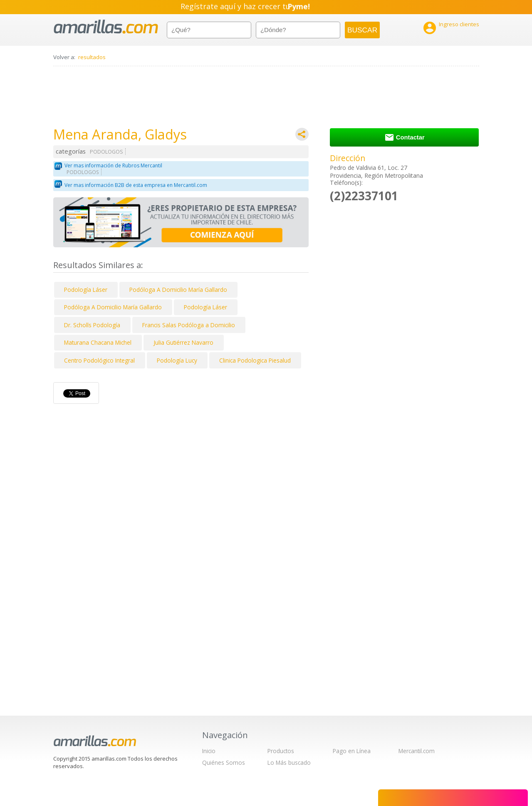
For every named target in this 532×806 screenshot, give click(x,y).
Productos (281, 751)
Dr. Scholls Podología (92, 325)
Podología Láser (86, 290)
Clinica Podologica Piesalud (255, 360)
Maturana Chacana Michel (98, 342)
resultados (92, 57)
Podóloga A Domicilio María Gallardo (178, 290)
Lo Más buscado (289, 762)
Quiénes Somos (224, 762)
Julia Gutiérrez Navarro (183, 342)
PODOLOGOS (106, 152)
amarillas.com (106, 27)
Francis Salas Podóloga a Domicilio (189, 325)
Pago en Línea (352, 751)
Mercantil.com (417, 751)
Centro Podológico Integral (99, 360)
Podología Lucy (177, 360)
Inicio (209, 751)
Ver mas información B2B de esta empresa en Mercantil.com (136, 185)
